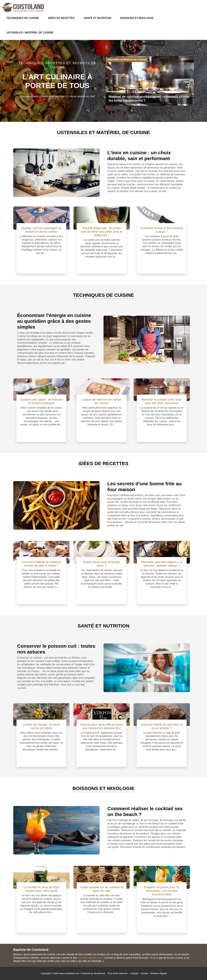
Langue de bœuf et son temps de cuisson (101, 401)
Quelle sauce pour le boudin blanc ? (101, 564)
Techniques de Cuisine (23, 18)
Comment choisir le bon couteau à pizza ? (162, 230)
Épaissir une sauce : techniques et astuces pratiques (41, 401)
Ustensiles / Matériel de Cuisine (30, 33)
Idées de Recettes (61, 18)
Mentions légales (159, 973)
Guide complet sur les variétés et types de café (102, 889)
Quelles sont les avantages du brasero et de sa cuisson (41, 230)
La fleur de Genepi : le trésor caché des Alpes (41, 726)
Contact (145, 973)
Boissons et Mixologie (137, 18)
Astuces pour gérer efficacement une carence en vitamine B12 (102, 726)
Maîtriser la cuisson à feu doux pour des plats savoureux (162, 401)
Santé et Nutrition (97, 18)
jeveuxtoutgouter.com (90, 958)
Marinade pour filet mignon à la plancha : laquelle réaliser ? (162, 564)
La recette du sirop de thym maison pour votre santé (41, 889)
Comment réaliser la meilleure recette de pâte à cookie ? (41, 564)
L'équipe (134, 973)
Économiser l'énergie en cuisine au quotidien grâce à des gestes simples (54, 321)
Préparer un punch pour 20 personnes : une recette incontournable (162, 891)
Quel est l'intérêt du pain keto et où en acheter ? (162, 726)
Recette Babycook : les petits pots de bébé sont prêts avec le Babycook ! (102, 232)
